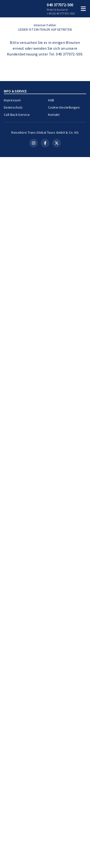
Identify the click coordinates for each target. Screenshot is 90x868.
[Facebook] (45, 863)
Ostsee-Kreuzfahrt (59, 320)
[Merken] (74, 416)
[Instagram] (34, 863)
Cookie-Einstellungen (64, 820)
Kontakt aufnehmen (45, 243)
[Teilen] (83, 416)
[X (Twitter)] (57, 863)
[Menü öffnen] (84, 9)
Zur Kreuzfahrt (70, 473)
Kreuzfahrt (57, 368)
